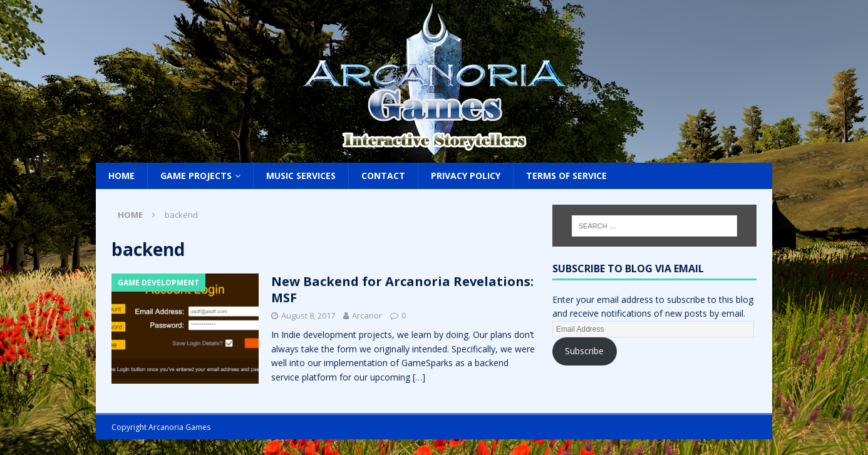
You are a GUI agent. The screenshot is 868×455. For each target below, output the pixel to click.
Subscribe (584, 351)
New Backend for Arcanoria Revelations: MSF (402, 289)
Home (121, 176)
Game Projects (196, 176)
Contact (383, 176)
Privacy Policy (466, 176)
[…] (419, 377)
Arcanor (367, 315)
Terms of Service (566, 176)
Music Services (301, 176)
